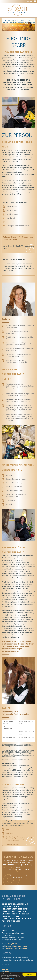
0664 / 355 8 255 (9, 865)
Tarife (5, 970)
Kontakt (18, 877)
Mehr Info (12, 979)
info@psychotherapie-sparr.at (16, 946)
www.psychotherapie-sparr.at (16, 948)
